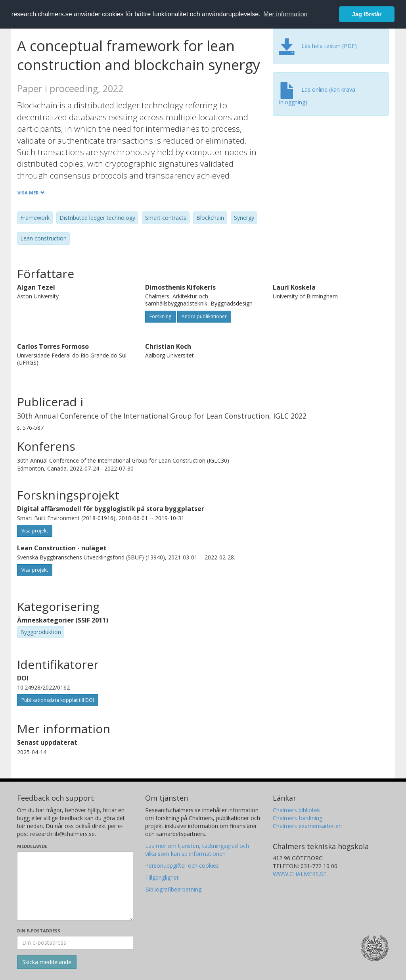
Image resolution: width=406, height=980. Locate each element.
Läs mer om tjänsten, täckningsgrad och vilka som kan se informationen (197, 850)
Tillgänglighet (162, 877)
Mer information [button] (285, 14)
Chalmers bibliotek (296, 810)
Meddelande (32, 846)
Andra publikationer (204, 316)
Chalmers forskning (298, 818)
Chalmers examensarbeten (307, 826)
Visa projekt (35, 531)
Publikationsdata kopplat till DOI (58, 700)
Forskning (160, 316)
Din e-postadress (39, 931)
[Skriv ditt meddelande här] (75, 886)
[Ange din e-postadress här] (75, 943)
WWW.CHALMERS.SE (300, 874)
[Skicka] (47, 962)
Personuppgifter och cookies (182, 866)
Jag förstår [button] (367, 14)
